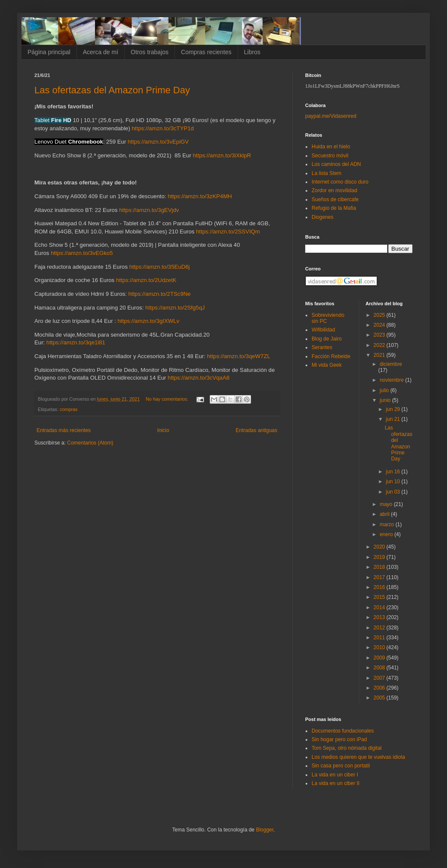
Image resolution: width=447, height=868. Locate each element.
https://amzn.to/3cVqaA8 (199, 378)
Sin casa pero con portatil (341, 766)
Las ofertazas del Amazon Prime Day (112, 90)
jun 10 (394, 482)
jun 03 (394, 492)
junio (386, 400)
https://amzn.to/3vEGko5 (82, 253)
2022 (380, 345)
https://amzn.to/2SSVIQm (228, 232)
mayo (387, 504)
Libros (252, 52)
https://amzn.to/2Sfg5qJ (175, 308)
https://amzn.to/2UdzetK (146, 280)
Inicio (163, 430)
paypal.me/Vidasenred (331, 116)
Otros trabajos (150, 52)
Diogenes (323, 217)
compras (69, 409)
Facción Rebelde (331, 356)
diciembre (391, 364)
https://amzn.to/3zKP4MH (200, 196)
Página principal (49, 52)
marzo (387, 524)
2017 (380, 577)
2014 (380, 607)
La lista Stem (326, 173)
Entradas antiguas (256, 430)
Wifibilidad (323, 330)
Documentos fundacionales (343, 731)
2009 (380, 658)
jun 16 (394, 472)
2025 (380, 315)
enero (387, 534)
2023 (380, 335)
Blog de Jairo (327, 339)
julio (385, 390)
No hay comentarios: (168, 399)
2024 (380, 325)
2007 (380, 678)
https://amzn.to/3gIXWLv (149, 321)
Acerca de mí (101, 52)
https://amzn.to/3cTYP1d (163, 128)
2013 (380, 617)
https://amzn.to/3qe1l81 (76, 342)
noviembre (392, 380)
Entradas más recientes (64, 430)
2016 (380, 587)
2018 (380, 567)
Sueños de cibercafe (335, 199)
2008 (380, 668)
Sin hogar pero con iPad (339, 739)
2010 (380, 647)
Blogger (265, 830)
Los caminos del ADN (336, 164)
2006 (380, 688)
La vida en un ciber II (335, 783)
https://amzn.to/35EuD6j (160, 267)
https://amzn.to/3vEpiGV (158, 142)
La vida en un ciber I (335, 775)
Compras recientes (206, 52)
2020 (380, 547)
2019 (380, 557)
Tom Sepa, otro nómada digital (347, 748)
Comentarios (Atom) (90, 443)
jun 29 (394, 409)
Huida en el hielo (331, 147)
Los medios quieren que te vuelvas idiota (358, 757)
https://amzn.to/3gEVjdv (149, 210)
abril (385, 514)
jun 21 (394, 419)
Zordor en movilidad (334, 190)
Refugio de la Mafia (334, 208)
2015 (380, 597)
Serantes (322, 347)
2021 (380, 355)
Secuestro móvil (330, 156)
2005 (380, 698)
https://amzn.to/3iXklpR (222, 155)
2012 (380, 628)
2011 (380, 638)
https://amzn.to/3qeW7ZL (238, 356)
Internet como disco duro (340, 182)
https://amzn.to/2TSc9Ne (159, 294)
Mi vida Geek (327, 365)
